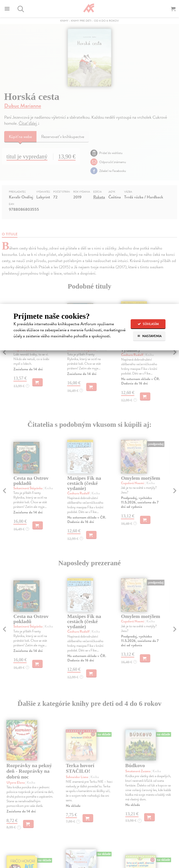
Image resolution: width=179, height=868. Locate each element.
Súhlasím (148, 324)
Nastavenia (149, 336)
